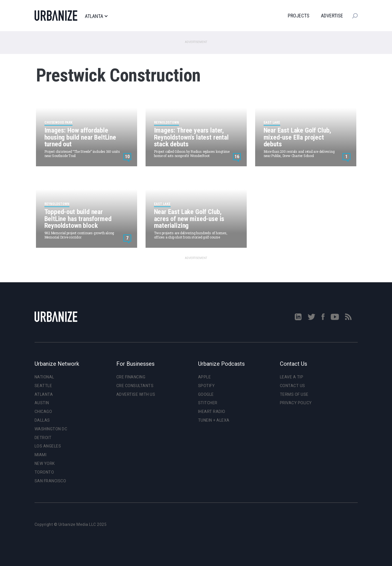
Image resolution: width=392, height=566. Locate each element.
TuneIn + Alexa (214, 420)
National (44, 377)
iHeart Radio (212, 412)
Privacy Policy (296, 403)
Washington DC (51, 429)
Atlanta (96, 16)
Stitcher (208, 403)
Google (206, 394)
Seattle (43, 386)
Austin (42, 403)
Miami (41, 455)
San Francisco (50, 481)
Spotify (207, 386)
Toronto (44, 472)
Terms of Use (294, 394)
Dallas (42, 420)
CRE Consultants (135, 386)
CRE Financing (131, 377)
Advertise (332, 16)
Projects (299, 16)
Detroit (43, 438)
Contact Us (293, 386)
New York (45, 463)
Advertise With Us (136, 394)
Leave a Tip (292, 377)
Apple (205, 377)
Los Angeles (48, 446)
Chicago (43, 412)
